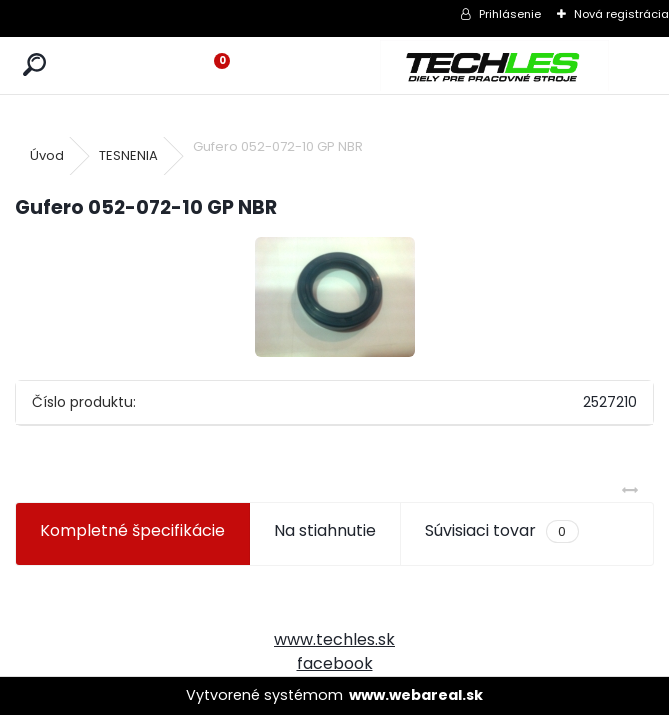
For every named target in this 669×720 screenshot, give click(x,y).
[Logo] (494, 65)
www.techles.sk (334, 639)
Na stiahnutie (325, 530)
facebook (335, 663)
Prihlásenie (510, 14)
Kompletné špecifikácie (132, 530)
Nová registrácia (621, 14)
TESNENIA (128, 155)
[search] (34, 65)
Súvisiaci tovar (501, 531)
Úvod (47, 155)
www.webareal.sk (416, 695)
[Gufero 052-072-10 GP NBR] (335, 297)
